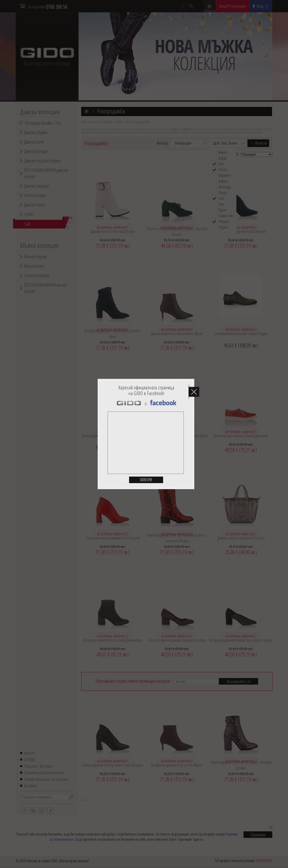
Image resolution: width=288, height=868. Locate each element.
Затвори (146, 480)
